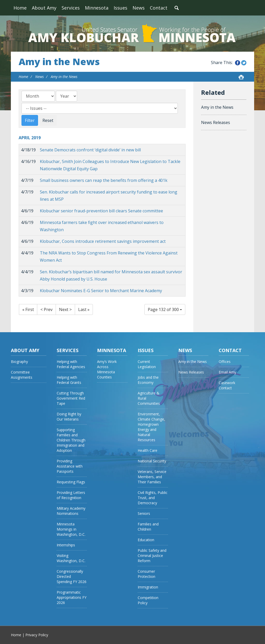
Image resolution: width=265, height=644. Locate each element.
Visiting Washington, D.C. (71, 558)
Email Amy (227, 372)
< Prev (46, 309)
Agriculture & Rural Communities (149, 398)
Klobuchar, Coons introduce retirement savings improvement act (103, 241)
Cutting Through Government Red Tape (71, 398)
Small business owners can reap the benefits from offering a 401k (104, 180)
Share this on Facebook (238, 63)
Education (146, 540)
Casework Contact (227, 385)
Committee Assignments (22, 375)
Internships (66, 545)
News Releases (216, 122)
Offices (225, 362)
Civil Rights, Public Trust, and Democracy (153, 498)
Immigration (148, 587)
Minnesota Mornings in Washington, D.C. (71, 529)
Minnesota (97, 8)
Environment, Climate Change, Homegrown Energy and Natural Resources (151, 427)
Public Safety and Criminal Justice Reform (152, 556)
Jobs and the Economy (148, 380)
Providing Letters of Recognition (71, 495)
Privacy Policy (37, 635)
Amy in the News (59, 62)
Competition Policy (148, 600)
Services (71, 8)
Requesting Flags (71, 482)
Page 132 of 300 (165, 309)
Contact (159, 8)
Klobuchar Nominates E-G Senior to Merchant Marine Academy (101, 291)
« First (28, 309)
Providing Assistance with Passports (70, 466)
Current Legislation (147, 364)
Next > (65, 309)
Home (20, 8)
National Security (152, 461)
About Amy (44, 8)
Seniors (144, 513)
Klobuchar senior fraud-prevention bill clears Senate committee (101, 211)
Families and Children (148, 527)
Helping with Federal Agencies (71, 364)
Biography (19, 362)
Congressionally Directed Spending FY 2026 (72, 576)
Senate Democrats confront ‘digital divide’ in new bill (90, 150)
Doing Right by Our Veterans (69, 417)
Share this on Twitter (244, 63)
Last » (84, 309)
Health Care (148, 450)
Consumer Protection (146, 574)
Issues (120, 8)
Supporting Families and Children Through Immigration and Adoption (71, 440)
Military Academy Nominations (71, 511)
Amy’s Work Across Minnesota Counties (107, 369)
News (139, 8)
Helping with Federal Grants (69, 380)
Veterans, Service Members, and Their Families (152, 477)
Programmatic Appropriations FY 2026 (72, 597)
